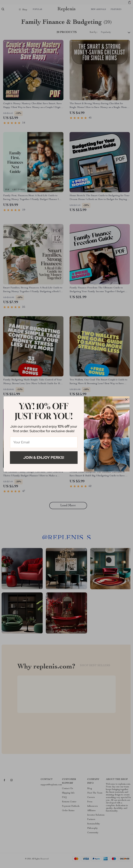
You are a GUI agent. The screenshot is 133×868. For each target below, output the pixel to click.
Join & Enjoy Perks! (44, 457)
